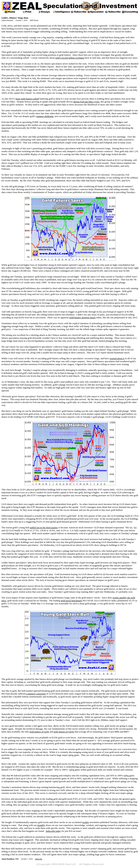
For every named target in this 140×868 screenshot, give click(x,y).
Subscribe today (53, 831)
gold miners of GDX (39, 732)
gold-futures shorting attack (82, 317)
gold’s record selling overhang (70, 58)
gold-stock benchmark (71, 601)
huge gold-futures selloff (27, 99)
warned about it (117, 358)
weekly (86, 822)
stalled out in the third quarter (44, 528)
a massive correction (36, 694)
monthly (41, 825)
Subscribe (39, 859)
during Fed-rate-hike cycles (86, 102)
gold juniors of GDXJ (64, 732)
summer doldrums (45, 116)
